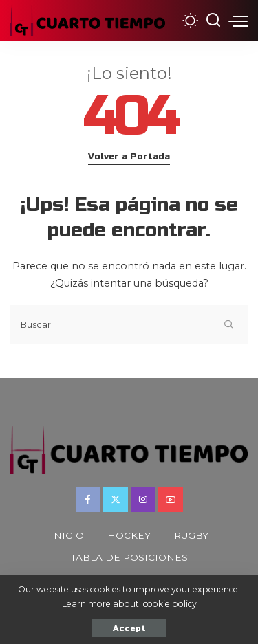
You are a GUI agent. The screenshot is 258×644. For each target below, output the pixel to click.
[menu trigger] (238, 21)
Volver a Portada (129, 157)
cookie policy (170, 604)
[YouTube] (171, 500)
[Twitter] (116, 500)
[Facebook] (88, 500)
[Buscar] (213, 21)
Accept (129, 628)
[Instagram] (143, 500)
